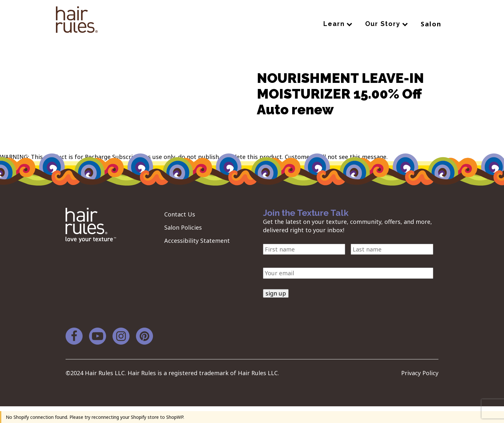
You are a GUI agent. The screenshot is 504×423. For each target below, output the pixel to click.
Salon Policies (183, 227)
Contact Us (180, 214)
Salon (431, 24)
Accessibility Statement (197, 241)
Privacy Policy (420, 373)
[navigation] (77, 21)
